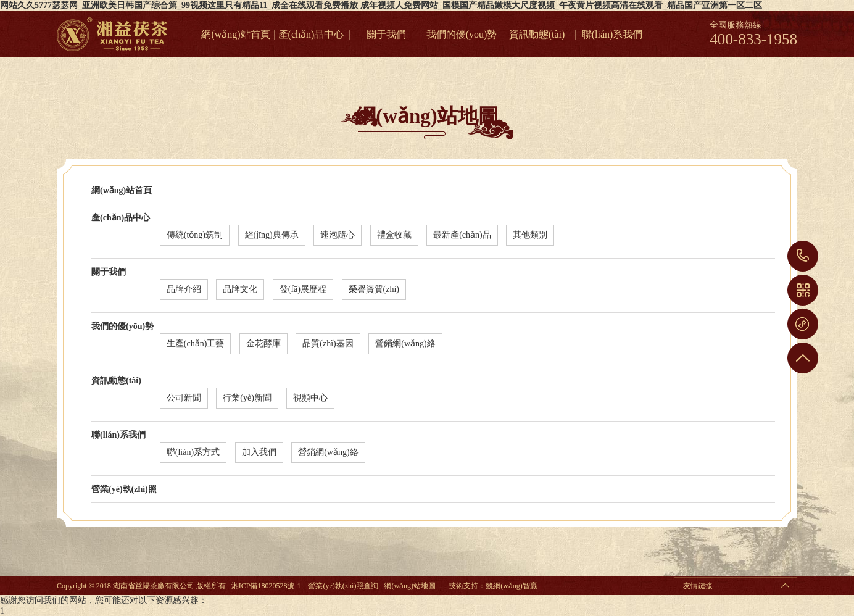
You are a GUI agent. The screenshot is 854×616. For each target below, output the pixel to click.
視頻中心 (310, 398)
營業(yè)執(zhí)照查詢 (343, 586)
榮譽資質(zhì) (374, 289)
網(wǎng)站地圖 (410, 586)
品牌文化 (240, 289)
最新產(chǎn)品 (462, 235)
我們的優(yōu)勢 (462, 35)
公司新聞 (184, 398)
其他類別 (530, 235)
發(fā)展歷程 (303, 289)
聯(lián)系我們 (612, 35)
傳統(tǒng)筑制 (195, 235)
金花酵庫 (263, 343)
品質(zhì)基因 (328, 343)
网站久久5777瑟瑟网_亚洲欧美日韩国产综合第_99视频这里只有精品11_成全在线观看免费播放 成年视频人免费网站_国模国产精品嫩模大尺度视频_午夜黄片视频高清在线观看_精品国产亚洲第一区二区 (381, 5)
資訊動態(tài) (537, 35)
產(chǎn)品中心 (311, 35)
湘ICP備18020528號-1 (266, 586)
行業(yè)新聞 (247, 398)
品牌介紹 (184, 289)
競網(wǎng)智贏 (512, 586)
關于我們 (386, 35)
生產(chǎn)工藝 (196, 343)
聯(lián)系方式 (193, 452)
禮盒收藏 (394, 235)
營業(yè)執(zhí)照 (124, 489)
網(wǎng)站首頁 (235, 35)
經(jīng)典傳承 (272, 235)
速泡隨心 (338, 235)
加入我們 (259, 452)
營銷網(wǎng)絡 (405, 343)
